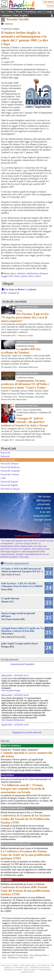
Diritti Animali (11, 746)
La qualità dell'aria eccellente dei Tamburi (21, 351)
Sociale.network (10, 659)
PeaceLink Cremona (10, 474)
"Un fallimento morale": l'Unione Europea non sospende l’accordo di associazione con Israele (23, 789)
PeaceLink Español (13, 808)
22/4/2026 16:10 (21, 675)
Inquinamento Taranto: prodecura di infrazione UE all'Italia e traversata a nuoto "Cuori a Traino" (25, 384)
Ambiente (9, 24)
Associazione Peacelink (22, 664)
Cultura (10, 12)
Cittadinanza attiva (34, 12)
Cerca (50, 6)
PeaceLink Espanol (9, 482)
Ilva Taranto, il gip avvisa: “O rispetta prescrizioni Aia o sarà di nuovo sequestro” (25, 317)
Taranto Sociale (17, 19)
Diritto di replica (30, 970)
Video (16, 15)
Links (3, 478)
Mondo (19, 12)
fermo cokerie (35, 276)
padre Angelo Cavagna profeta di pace (20, 643)
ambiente (21, 273)
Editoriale (5, 456)
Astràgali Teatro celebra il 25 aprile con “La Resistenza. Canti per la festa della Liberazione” (22, 631)
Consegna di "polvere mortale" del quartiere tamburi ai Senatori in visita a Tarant (24, 422)
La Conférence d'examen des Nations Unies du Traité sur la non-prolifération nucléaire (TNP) (25, 855)
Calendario (6, 15)
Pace (3, 12)
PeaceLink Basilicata (10, 467)
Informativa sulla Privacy (40, 968)
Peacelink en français (10, 489)
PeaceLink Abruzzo (10, 464)
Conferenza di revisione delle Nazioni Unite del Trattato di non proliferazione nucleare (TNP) (25, 891)
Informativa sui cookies (13, 970)
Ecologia (48, 12)
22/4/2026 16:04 (21, 695)
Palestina (7, 775)
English (24, 15)
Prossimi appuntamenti (16, 563)
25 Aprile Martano (10, 598)
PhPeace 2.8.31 (22, 968)
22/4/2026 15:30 (21, 725)
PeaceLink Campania (10, 471)
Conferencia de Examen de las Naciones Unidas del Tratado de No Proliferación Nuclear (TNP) (26, 819)
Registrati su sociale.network (27, 732)
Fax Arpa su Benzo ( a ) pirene (20, 289)
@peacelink (7, 675)
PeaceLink (9, 448)
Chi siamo (48, 2)
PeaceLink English (9, 485)
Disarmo (7, 880)
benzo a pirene (21, 276)
